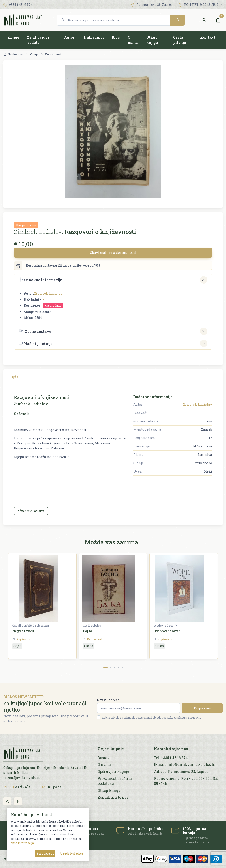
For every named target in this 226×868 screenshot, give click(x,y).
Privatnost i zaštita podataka (115, 781)
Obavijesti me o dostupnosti (113, 252)
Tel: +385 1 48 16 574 (171, 758)
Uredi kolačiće (72, 853)
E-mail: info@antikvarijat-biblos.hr (185, 764)
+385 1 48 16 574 (18, 5)
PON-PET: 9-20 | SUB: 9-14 (201, 5)
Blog (116, 37)
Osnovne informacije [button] (40, 280)
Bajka (88, 631)
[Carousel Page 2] (111, 667)
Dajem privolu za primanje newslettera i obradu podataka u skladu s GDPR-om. (152, 717)
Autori (70, 37)
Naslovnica (13, 54)
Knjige (13, 37)
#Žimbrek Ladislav (31, 511)
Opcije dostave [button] (35, 331)
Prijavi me (202, 708)
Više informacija (22, 843)
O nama (133, 40)
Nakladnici (94, 37)
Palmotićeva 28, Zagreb (152, 5)
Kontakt (208, 37)
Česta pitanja (180, 40)
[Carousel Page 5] (122, 667)
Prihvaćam (45, 853)
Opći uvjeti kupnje (113, 772)
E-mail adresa (108, 700)
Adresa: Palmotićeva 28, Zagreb (181, 772)
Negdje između (24, 631)
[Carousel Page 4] (118, 667)
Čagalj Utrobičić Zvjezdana (31, 625)
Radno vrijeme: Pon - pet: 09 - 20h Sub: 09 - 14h (187, 781)
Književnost (53, 54)
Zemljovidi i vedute (38, 40)
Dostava (105, 758)
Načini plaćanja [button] (36, 343)
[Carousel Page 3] (115, 667)
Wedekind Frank (166, 625)
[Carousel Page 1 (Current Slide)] (105, 667)
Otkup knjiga (152, 40)
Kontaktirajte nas (113, 797)
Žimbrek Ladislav (48, 293)
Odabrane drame (167, 631)
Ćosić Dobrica (92, 625)
